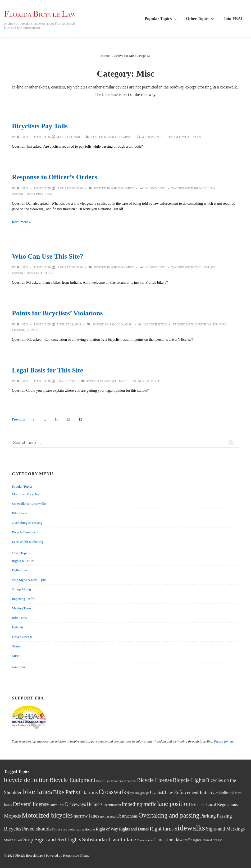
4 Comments (152, 137)
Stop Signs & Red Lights (29, 580)
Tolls (196, 137)
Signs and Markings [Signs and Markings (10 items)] (225, 829)
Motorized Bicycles (25, 494)
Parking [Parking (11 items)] (208, 816)
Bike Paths (19, 618)
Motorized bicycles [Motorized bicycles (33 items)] (47, 815)
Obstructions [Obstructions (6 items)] (127, 816)
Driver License (22, 637)
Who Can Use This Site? (48, 256)
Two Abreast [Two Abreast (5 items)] (212, 840)
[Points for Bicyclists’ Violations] (69, 324)
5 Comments (155, 188)
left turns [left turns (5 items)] (198, 805)
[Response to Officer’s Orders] (70, 188)
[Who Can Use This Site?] (70, 267)
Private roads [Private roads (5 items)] (65, 829)
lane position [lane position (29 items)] (174, 804)
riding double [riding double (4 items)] (85, 829)
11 (56, 419)
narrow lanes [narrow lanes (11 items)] (86, 816)
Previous (18, 419)
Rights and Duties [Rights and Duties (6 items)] (134, 829)
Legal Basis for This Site (47, 370)
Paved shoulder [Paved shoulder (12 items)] (38, 829)
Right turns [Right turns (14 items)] (162, 829)
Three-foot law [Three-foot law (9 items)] (168, 840)
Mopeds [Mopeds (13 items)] (12, 816)
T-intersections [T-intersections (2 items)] (145, 840)
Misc (127, 137)
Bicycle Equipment (25, 532)
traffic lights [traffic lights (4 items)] (192, 840)
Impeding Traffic (24, 599)
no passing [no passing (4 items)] (108, 816)
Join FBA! (233, 19)
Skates (16, 646)
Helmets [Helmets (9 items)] (95, 804)
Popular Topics (161, 18)
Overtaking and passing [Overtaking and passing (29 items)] (169, 815)
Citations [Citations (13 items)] (88, 792)
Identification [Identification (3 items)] (112, 805)
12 (68, 419)
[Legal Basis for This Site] (66, 381)
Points (32, 330)
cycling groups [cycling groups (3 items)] (140, 793)
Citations (203, 324)
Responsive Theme (76, 855)
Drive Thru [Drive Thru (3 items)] (57, 805)
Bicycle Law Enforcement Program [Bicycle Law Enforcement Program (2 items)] (116, 781)
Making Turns (22, 608)
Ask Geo (115, 137)
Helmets (18, 627)
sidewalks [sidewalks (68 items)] (190, 828)
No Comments (155, 324)
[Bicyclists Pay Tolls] (68, 137)
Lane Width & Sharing (28, 542)
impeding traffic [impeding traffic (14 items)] (139, 804)
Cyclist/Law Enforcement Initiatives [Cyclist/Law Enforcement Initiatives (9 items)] (184, 792)
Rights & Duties (23, 561)
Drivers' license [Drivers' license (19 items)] (31, 804)
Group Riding (21, 589)
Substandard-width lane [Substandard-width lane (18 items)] (109, 839)
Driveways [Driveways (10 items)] (76, 804)
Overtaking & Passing (27, 523)
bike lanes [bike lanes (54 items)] (37, 792)
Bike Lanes (20, 513)
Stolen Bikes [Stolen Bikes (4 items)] (13, 840)
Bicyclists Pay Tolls (40, 126)
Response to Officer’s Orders (54, 177)
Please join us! (224, 741)
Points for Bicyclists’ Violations (57, 313)
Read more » (21, 222)
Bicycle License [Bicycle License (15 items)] (154, 780)
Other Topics (201, 18)
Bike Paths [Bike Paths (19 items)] (65, 792)
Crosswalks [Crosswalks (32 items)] (114, 792)
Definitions (20, 570)
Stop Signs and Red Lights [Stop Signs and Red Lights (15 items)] (52, 839)
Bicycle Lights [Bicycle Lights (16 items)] (189, 780)
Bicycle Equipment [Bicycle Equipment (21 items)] (73, 780)
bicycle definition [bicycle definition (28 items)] (26, 780)
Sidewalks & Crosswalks (29, 504)
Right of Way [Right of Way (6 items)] (107, 829)
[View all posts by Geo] (23, 137)
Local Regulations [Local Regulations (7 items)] (222, 804)
